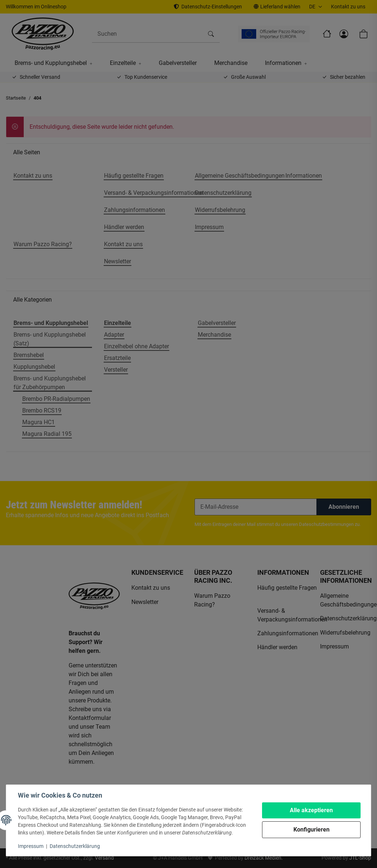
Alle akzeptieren (311, 810)
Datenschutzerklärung (75, 846)
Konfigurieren (311, 830)
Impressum (31, 846)
